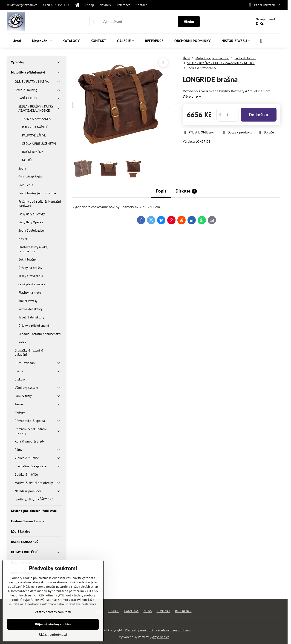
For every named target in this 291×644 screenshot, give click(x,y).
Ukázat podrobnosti (53, 635)
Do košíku (259, 115)
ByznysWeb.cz (159, 637)
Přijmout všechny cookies (53, 624)
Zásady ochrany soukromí (174, 630)
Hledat (189, 22)
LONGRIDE (203, 142)
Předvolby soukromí (139, 630)
